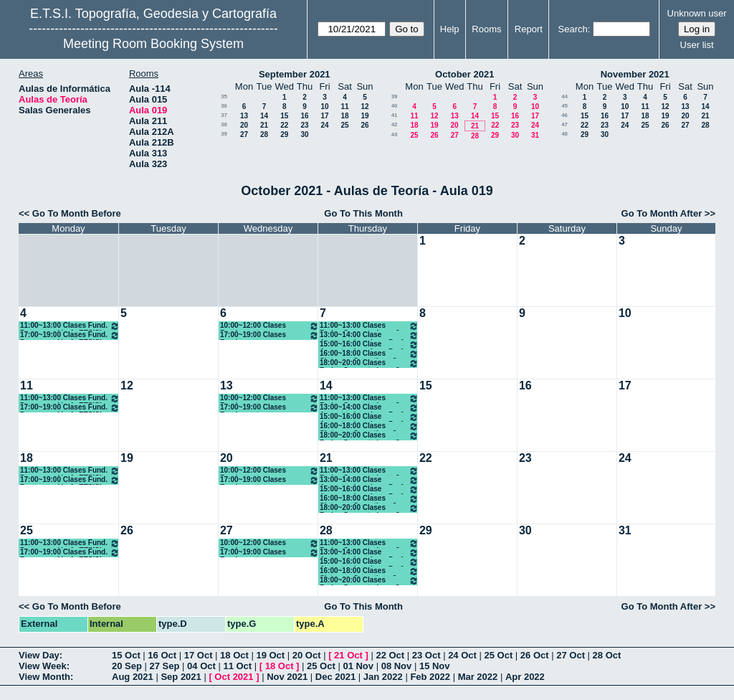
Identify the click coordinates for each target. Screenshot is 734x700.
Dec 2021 (335, 677)
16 (304, 116)
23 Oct (426, 655)
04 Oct (201, 666)
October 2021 (464, 74)
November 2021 (635, 74)
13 (244, 116)
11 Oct (237, 666)
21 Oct (348, 655)
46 (564, 115)
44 (564, 96)
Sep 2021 (181, 677)
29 (284, 134)
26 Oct (535, 655)
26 (364, 125)
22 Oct (390, 655)
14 (264, 116)
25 (344, 125)
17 (324, 116)
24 (324, 125)
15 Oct (126, 655)
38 (224, 124)
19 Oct (270, 655)
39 (224, 134)
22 (284, 125)
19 (364, 116)
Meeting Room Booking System (153, 44)
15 (284, 116)
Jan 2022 (383, 677)
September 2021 (295, 74)
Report (529, 29)
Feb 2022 (430, 677)
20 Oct (307, 655)
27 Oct (571, 655)
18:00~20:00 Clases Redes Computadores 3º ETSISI (369, 363)
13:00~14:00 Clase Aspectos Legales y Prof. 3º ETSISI (369, 335)
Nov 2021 (287, 677)
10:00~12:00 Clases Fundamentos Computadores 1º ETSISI (270, 326)
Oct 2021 (234, 677)
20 (244, 125)
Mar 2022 (478, 677)
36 (224, 106)
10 (324, 107)
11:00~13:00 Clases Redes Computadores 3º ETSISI (369, 326)
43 (395, 134)
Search (573, 29)
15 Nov (435, 666)
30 (304, 134)
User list (697, 45)
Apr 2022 (525, 677)
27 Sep (165, 666)
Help (450, 29)
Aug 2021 (133, 677)
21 (264, 125)
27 (244, 134)
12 (364, 107)
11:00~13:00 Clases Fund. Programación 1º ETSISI (70, 326)
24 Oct (462, 655)
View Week (43, 666)
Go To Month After (662, 213)
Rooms (486, 29)
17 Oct (199, 655)
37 (224, 115)
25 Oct (499, 655)
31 (535, 135)
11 (344, 107)
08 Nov (397, 666)
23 (304, 125)
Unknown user (697, 13)
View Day (39, 655)
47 (564, 124)
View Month (44, 677)
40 (395, 106)
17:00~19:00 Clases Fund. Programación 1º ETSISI (70, 335)
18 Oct (234, 655)
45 (564, 106)
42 (395, 124)
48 (564, 134)
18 (344, 116)
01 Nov (358, 666)
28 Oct (607, 655)
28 (264, 134)
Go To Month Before (77, 213)
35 (224, 96)
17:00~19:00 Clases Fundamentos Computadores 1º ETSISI (270, 335)
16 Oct (162, 655)
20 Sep (127, 666)
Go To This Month (363, 213)
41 (395, 115)
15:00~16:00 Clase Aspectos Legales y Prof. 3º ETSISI (369, 345)
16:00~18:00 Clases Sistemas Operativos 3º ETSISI (369, 354)
